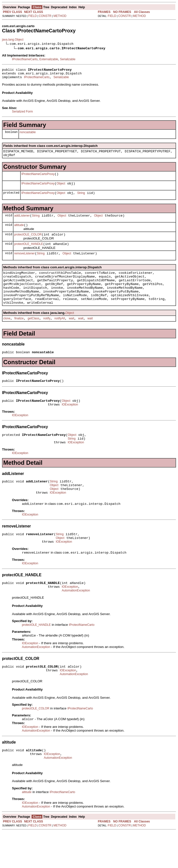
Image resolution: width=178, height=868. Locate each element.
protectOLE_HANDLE (29, 253)
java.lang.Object (13, 40)
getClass (33, 336)
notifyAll (59, 336)
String (81, 199)
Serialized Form (22, 114)
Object (61, 189)
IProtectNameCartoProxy (38, 178)
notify (47, 336)
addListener (22, 222)
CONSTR (45, 16)
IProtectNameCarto (25, 59)
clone (7, 336)
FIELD (33, 16)
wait (71, 336)
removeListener (25, 263)
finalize (19, 336)
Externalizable (49, 59)
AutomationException (76, 621)
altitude (19, 232)
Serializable (68, 59)
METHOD (60, 16)
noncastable (28, 134)
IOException (70, 425)
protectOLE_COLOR (28, 243)
